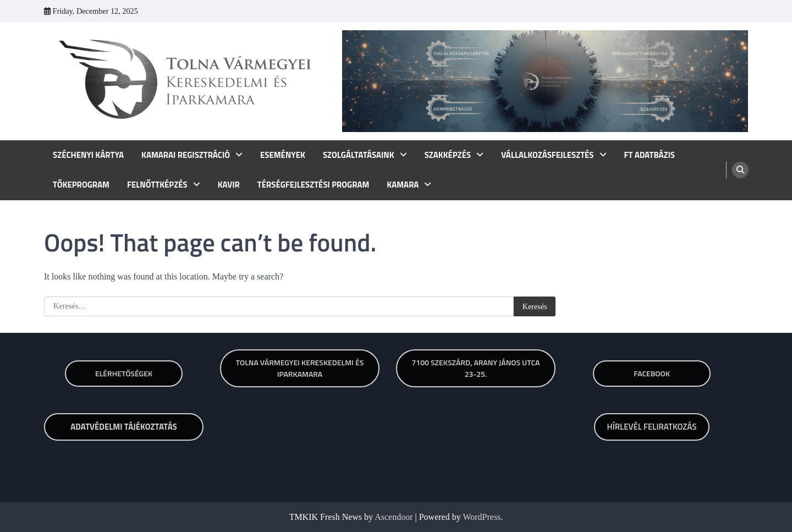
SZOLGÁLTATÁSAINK (359, 155)
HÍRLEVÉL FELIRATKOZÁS (652, 427)
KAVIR (229, 185)
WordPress (482, 517)
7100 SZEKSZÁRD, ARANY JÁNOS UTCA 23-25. (475, 368)
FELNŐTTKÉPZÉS (157, 185)
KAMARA (403, 185)
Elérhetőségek (124, 373)
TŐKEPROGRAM (81, 185)
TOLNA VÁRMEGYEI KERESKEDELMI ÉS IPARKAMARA (300, 368)
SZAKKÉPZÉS (448, 155)
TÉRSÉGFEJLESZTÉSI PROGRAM (313, 185)
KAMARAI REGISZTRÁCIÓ (186, 155)
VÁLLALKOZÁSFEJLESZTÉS (547, 155)
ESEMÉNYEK (283, 155)
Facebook (652, 373)
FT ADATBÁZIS (650, 155)
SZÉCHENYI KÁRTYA (88, 155)
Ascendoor (394, 517)
